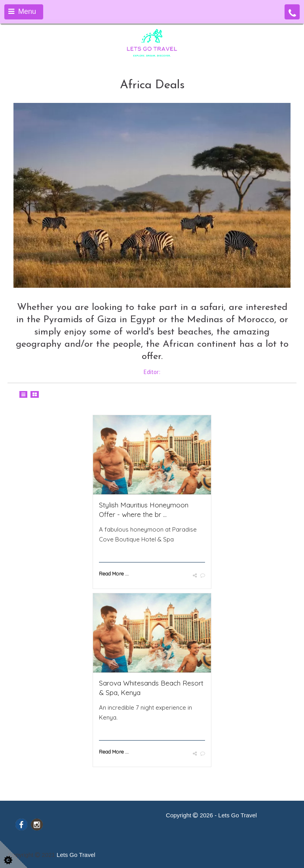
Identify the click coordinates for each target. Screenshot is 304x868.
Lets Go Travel (76, 855)
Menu (22, 11)
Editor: (152, 372)
